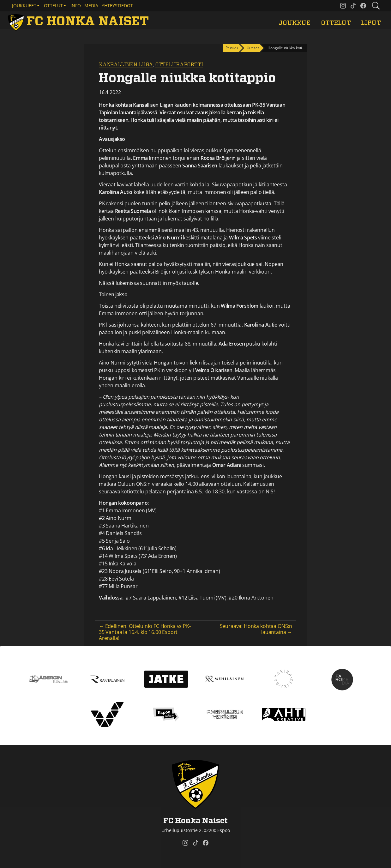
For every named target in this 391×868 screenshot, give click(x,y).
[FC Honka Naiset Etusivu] (79, 21)
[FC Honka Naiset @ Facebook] (363, 6)
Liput (371, 23)
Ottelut (336, 23)
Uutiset (253, 48)
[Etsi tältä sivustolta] (376, 6)
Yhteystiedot (117, 6)
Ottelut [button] (53, 6)
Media (91, 6)
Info (76, 6)
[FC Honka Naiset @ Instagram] (343, 6)
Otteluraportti (179, 65)
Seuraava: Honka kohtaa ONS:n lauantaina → (256, 629)
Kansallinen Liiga (126, 65)
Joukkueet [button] (24, 6)
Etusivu (232, 48)
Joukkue (295, 23)
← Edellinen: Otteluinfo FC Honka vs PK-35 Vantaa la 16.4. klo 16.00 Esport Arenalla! (145, 632)
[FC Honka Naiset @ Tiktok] (353, 6)
